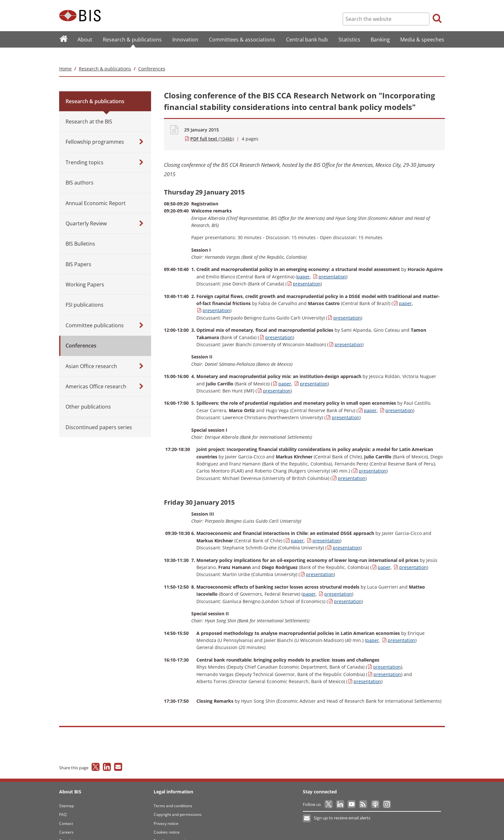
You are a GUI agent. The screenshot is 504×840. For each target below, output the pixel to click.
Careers (66, 819)
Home (65, 56)
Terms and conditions (173, 793)
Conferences (152, 56)
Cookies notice (167, 819)
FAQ (63, 802)
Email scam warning (172, 828)
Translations (70, 828)
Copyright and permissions (178, 802)
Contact (66, 811)
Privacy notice (166, 811)
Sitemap (67, 793)
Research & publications (105, 56)
